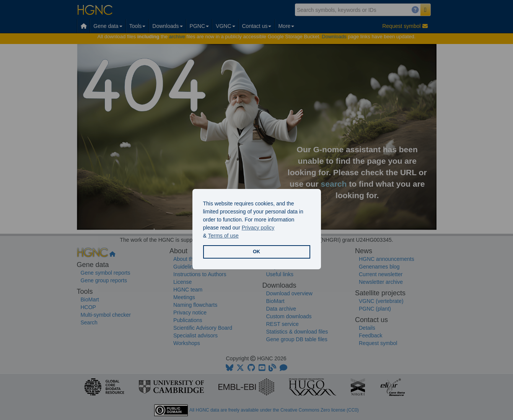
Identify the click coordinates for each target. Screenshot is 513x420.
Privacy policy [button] (258, 228)
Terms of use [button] (223, 236)
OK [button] (256, 252)
